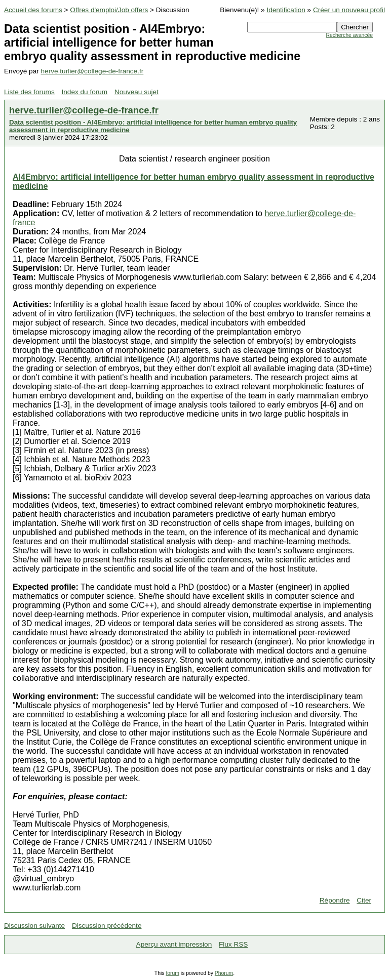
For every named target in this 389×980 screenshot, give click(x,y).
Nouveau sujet (137, 92)
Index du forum (85, 92)
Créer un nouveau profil (349, 10)
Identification (286, 10)
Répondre (335, 900)
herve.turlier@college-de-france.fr (92, 71)
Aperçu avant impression (174, 944)
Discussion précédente (107, 926)
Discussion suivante (34, 926)
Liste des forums (29, 92)
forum (172, 973)
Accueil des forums (33, 10)
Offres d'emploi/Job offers (109, 10)
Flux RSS (233, 944)
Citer (364, 900)
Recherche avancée (349, 35)
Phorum (224, 973)
